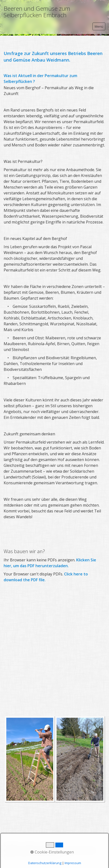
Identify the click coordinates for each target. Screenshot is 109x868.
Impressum (48, 845)
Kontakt (29, 845)
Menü (99, 26)
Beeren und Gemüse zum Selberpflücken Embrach (37, 12)
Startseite (12, 845)
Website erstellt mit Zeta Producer (31, 856)
